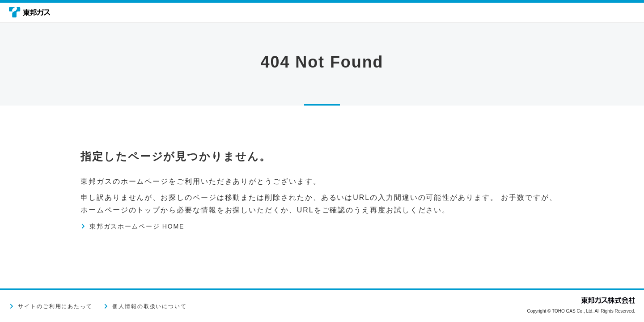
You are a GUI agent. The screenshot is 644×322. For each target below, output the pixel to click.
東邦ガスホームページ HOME (145, 226)
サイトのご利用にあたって (55, 306)
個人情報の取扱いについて (150, 306)
